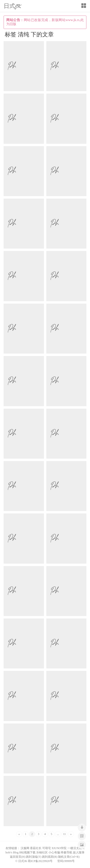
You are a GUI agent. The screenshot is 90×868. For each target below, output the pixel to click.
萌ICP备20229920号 (40, 861)
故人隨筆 (79, 852)
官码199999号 (66, 861)
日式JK (12, 6)
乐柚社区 (42, 852)
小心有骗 (54, 852)
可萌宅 (47, 848)
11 (65, 834)
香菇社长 (36, 848)
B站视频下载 (27, 852)
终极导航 (66, 852)
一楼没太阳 (75, 848)
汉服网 (25, 848)
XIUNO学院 (59, 848)
